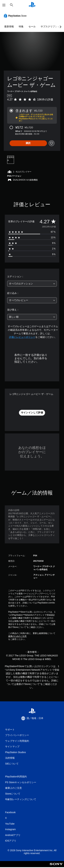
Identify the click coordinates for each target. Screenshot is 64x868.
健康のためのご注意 (17, 636)
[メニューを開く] (4, 5)
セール (32, 26)
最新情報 (9, 26)
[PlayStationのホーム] (32, 5)
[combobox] (32, 284)
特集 (21, 26)
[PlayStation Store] (16, 16)
